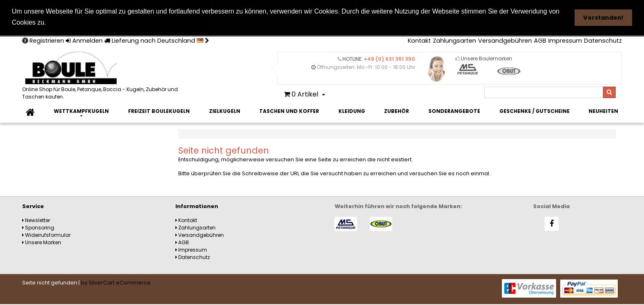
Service (33, 206)
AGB (540, 40)
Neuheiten (603, 111)
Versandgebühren (505, 40)
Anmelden (84, 40)
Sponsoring (38, 227)
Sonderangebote (454, 111)
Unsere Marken (42, 242)
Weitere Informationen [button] (86, 22)
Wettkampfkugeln (81, 111)
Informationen (197, 206)
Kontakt (419, 40)
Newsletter (36, 220)
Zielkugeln (225, 111)
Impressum (565, 40)
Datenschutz (603, 40)
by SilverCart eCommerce (116, 282)
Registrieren (43, 40)
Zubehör (397, 111)
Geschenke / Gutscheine (535, 111)
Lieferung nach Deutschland (157, 40)
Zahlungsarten (454, 40)
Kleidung (352, 111)
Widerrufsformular (46, 235)
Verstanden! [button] (603, 18)
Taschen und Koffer (289, 111)
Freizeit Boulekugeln (159, 111)
